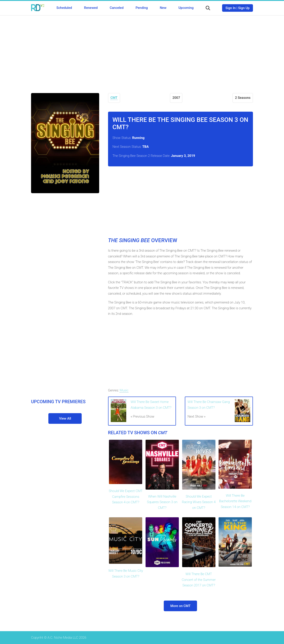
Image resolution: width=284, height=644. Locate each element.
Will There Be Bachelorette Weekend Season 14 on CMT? (235, 501)
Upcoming (186, 8)
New (163, 8)
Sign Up (244, 8)
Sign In (231, 8)
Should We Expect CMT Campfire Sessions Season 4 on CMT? (126, 497)
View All (65, 418)
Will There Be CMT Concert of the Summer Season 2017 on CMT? (199, 580)
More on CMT (180, 606)
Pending (142, 8)
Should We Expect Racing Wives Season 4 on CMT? (199, 502)
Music (124, 390)
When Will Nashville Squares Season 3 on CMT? (162, 502)
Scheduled (64, 8)
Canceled (116, 8)
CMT (114, 98)
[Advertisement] (142, 51)
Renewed (91, 8)
